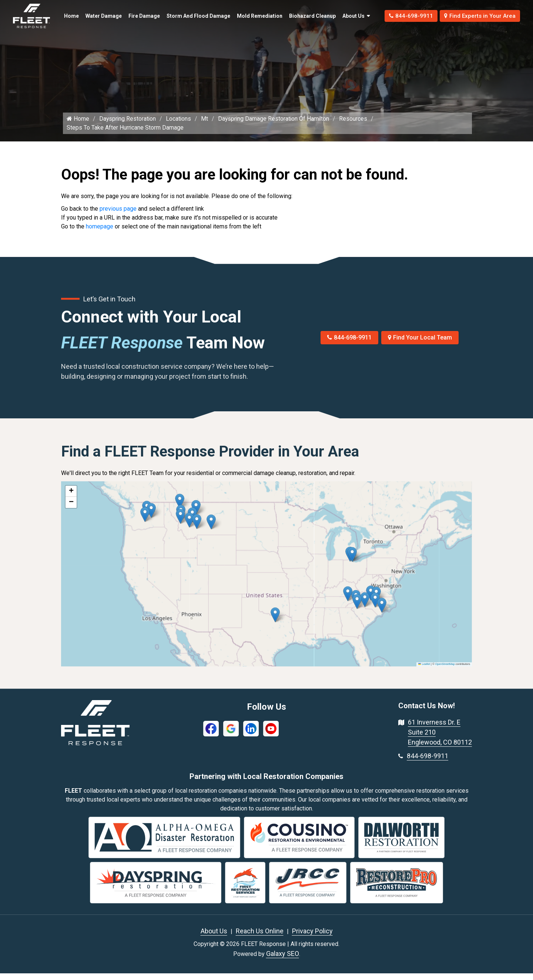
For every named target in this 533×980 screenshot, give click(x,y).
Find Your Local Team (420, 344)
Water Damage (94, 16)
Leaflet (424, 671)
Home (70, 12)
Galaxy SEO (283, 960)
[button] (211, 529)
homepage (100, 233)
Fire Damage (136, 16)
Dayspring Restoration (128, 125)
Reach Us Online (260, 938)
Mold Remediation (247, 16)
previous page (118, 215)
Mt (206, 125)
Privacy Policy (312, 938)
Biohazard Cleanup (295, 16)
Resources (356, 125)
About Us (341, 16)
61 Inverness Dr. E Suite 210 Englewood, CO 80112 (440, 739)
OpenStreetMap (445, 671)
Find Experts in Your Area (477, 16)
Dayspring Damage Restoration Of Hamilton (276, 125)
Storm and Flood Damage (184, 16)
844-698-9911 (403, 16)
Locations (180, 125)
